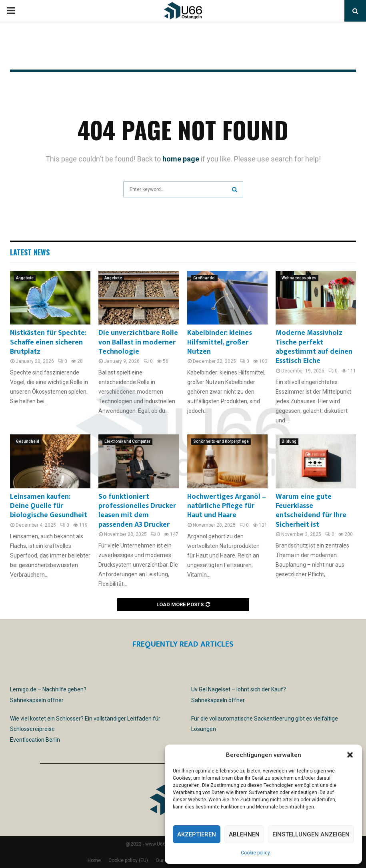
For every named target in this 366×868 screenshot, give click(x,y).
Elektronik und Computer (127, 441)
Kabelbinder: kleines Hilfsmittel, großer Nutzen (220, 342)
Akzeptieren (197, 834)
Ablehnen (244, 834)
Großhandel (204, 278)
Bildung (289, 441)
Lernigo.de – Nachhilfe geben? (48, 689)
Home (94, 860)
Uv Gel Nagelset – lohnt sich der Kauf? (239, 689)
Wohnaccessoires (299, 278)
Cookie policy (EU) (128, 860)
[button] (350, 755)
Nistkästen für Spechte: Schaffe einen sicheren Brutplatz (48, 342)
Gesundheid (28, 441)
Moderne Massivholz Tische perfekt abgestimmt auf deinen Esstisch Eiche (314, 347)
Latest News (30, 252)
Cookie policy (255, 853)
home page (181, 159)
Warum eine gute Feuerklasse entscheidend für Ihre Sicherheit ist (311, 511)
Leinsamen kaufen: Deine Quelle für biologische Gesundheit (49, 506)
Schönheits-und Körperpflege (221, 441)
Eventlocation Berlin (35, 740)
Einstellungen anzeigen (311, 834)
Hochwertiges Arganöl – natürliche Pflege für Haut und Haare (227, 506)
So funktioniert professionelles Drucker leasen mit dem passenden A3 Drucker (137, 511)
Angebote (25, 278)
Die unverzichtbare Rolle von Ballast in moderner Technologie (138, 342)
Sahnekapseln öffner (37, 700)
